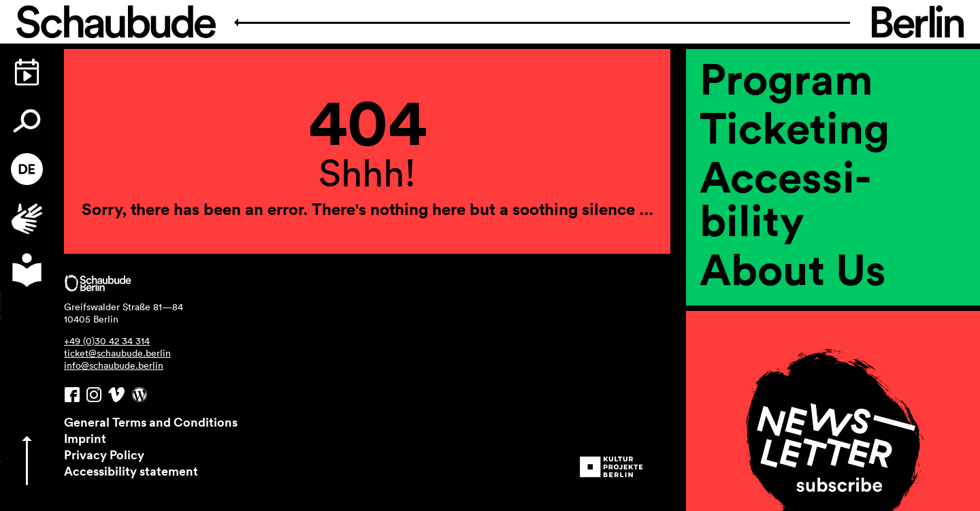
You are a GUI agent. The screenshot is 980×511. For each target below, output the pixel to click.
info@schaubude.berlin (114, 365)
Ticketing (795, 127)
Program (786, 78)
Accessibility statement (131, 471)
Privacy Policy (104, 455)
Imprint (85, 438)
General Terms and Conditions (151, 422)
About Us (793, 269)
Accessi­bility (785, 198)
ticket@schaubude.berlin (117, 353)
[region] (833, 280)
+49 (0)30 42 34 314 (107, 341)
